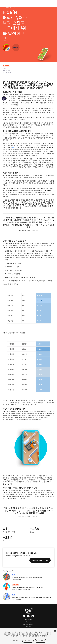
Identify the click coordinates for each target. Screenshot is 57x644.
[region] (28, 636)
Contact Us (29, 620)
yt (32, 616)
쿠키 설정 (15, 641)
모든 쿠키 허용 (40, 641)
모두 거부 (28, 641)
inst (28, 616)
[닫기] (55, 631)
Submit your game (40, 560)
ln (24, 616)
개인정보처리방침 (28, 624)
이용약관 (28, 626)
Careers (29, 622)
